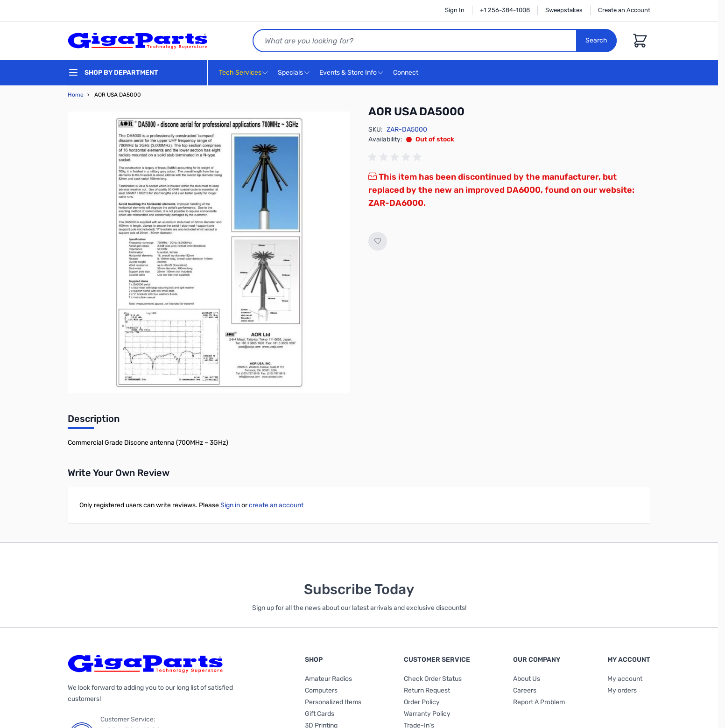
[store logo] (138, 41)
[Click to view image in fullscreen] (209, 252)
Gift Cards (320, 714)
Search (596, 40)
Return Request (427, 690)
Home (76, 95)
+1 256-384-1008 (505, 10)
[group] (396, 157)
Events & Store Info (348, 73)
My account (625, 679)
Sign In (455, 10)
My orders (622, 690)
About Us (527, 679)
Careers (525, 690)
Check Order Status (433, 679)
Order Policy (422, 702)
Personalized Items (333, 702)
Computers (321, 690)
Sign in (230, 505)
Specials (290, 73)
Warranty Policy (427, 714)
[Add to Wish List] (378, 241)
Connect (407, 73)
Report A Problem (539, 702)
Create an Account (624, 10)
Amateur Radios (328, 679)
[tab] (94, 421)
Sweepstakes (564, 10)
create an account (276, 505)
